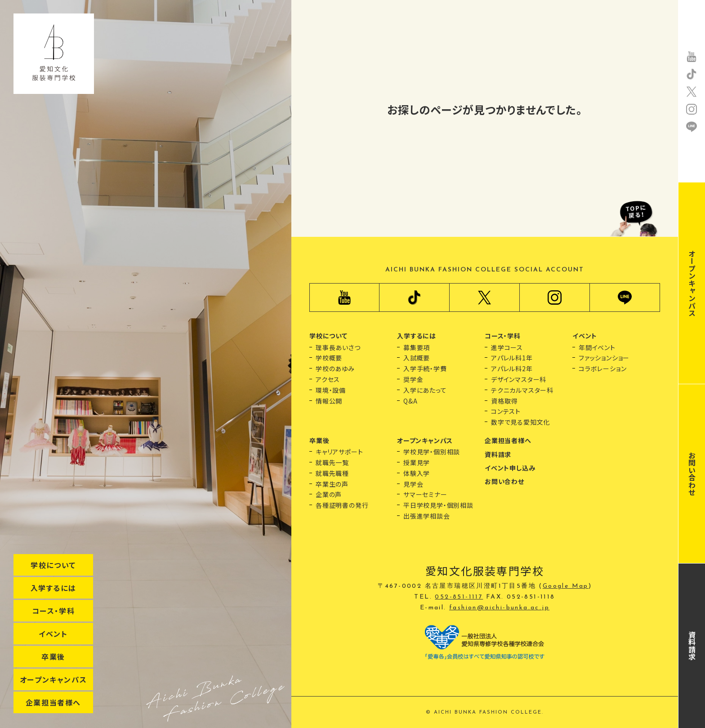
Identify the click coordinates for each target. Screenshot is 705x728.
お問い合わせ (692, 474)
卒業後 (53, 657)
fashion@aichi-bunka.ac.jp (499, 608)
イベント (53, 634)
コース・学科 (54, 611)
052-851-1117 (459, 597)
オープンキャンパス (53, 679)
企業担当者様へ (53, 702)
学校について (53, 565)
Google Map (566, 586)
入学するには (54, 588)
